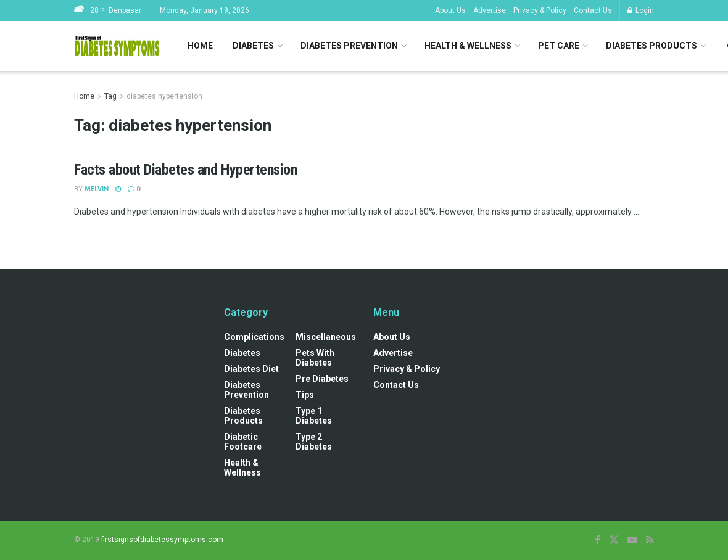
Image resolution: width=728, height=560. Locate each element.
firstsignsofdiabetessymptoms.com (162, 540)
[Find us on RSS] (650, 540)
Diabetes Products (651, 46)
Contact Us (593, 10)
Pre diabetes (322, 379)
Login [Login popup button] (641, 10)
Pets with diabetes (315, 358)
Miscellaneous (326, 337)
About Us (450, 10)
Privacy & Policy (540, 10)
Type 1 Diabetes (314, 416)
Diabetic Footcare (243, 442)
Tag (110, 96)
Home (200, 46)
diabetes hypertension (164, 96)
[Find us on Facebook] (598, 540)
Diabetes (253, 46)
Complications (254, 337)
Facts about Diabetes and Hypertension (185, 170)
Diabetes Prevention (349, 46)
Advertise (490, 10)
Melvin (97, 189)
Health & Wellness (468, 46)
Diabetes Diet (251, 369)
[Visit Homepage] (117, 46)
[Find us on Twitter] (614, 540)
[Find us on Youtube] (632, 540)
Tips (305, 395)
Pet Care (559, 46)
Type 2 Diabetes (314, 442)
